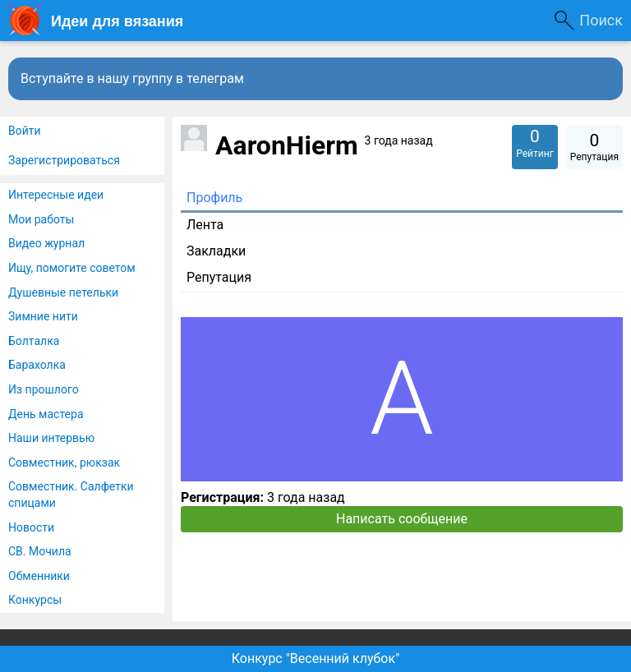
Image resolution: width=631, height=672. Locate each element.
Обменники (39, 576)
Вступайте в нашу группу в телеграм (132, 78)
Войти (25, 131)
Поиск (601, 20)
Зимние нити (43, 316)
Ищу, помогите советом (72, 268)
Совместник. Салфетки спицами (71, 495)
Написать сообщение (402, 519)
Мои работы (41, 219)
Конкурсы (35, 600)
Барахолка (37, 365)
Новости (31, 527)
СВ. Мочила (40, 551)
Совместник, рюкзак (64, 463)
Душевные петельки (63, 292)
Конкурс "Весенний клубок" (316, 658)
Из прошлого (44, 389)
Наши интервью (51, 438)
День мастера (46, 414)
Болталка (34, 341)
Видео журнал (46, 243)
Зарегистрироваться (64, 160)
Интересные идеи (56, 195)
